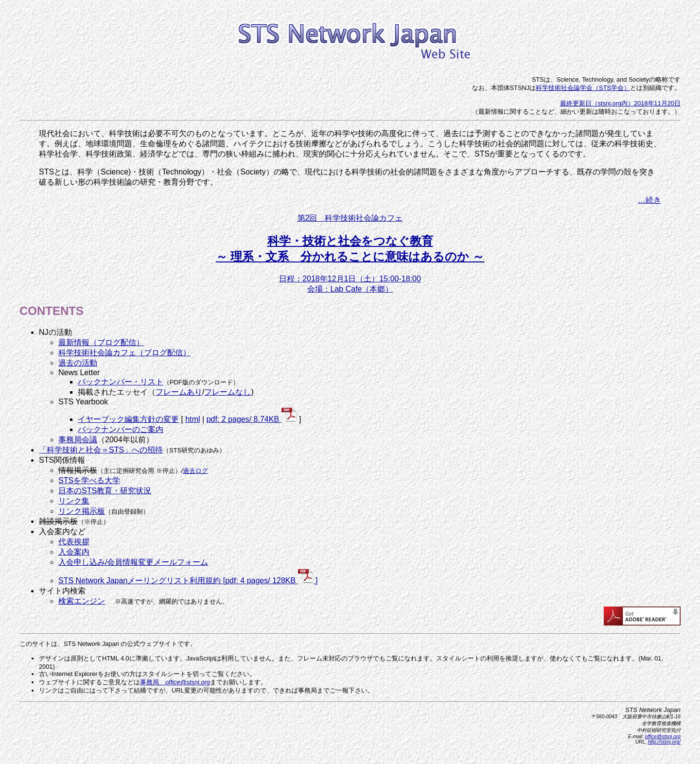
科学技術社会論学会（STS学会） (583, 88)
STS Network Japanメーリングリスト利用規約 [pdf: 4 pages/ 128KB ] (188, 581)
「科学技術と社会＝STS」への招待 (101, 450)
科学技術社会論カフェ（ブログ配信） (124, 353)
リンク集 (74, 501)
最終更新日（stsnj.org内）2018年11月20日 (620, 103)
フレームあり (179, 392)
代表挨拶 (74, 542)
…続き (649, 200)
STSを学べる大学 (89, 480)
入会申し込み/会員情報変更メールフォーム (133, 562)
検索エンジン (82, 601)
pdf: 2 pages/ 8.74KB (252, 419)
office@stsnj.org (663, 737)
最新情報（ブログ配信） (101, 342)
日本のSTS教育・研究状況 (105, 491)
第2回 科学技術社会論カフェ (350, 218)
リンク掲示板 (82, 511)
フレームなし (227, 392)
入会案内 (74, 552)
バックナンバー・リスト (121, 382)
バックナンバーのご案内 (121, 429)
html (192, 419)
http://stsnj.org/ (664, 742)
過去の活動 (78, 363)
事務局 (175, 682)
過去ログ (195, 471)
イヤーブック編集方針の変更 (128, 419)
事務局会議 (78, 440)
